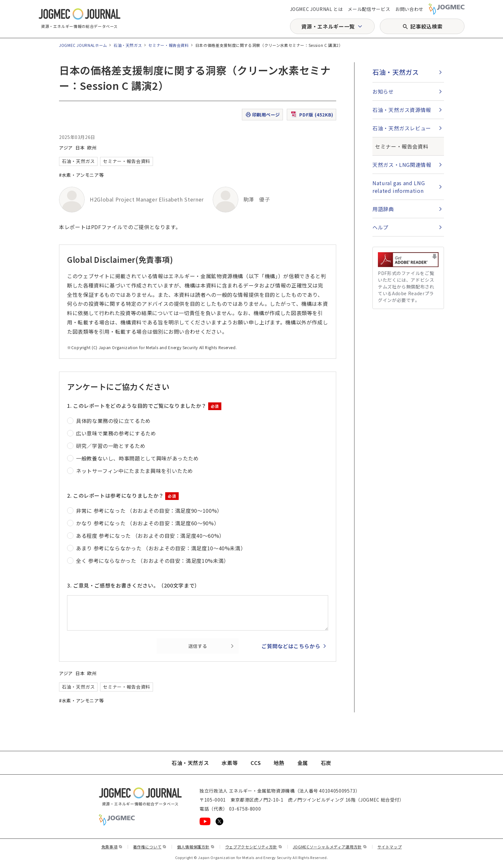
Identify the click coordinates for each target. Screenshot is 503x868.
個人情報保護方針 (196, 847)
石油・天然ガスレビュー (402, 128)
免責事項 (112, 847)
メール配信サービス (369, 9)
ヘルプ (380, 227)
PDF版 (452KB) (311, 115)
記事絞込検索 (426, 26)
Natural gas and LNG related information (399, 187)
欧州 (92, 148)
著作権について (150, 847)
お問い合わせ (409, 9)
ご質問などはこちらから (291, 646)
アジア (66, 148)
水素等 (230, 763)
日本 (80, 148)
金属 (303, 763)
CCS (256, 763)
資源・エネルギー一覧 (328, 26)
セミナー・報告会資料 (168, 45)
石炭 (326, 763)
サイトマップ (390, 847)
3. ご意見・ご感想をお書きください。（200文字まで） (133, 585)
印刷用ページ (263, 115)
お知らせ (383, 91)
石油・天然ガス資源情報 (402, 110)
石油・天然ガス (128, 45)
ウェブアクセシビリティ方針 (254, 847)
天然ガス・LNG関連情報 (402, 165)
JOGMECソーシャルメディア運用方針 (330, 847)
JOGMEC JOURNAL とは (316, 9)
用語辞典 (383, 209)
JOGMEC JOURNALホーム (83, 45)
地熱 (279, 763)
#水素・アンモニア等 (81, 175)
